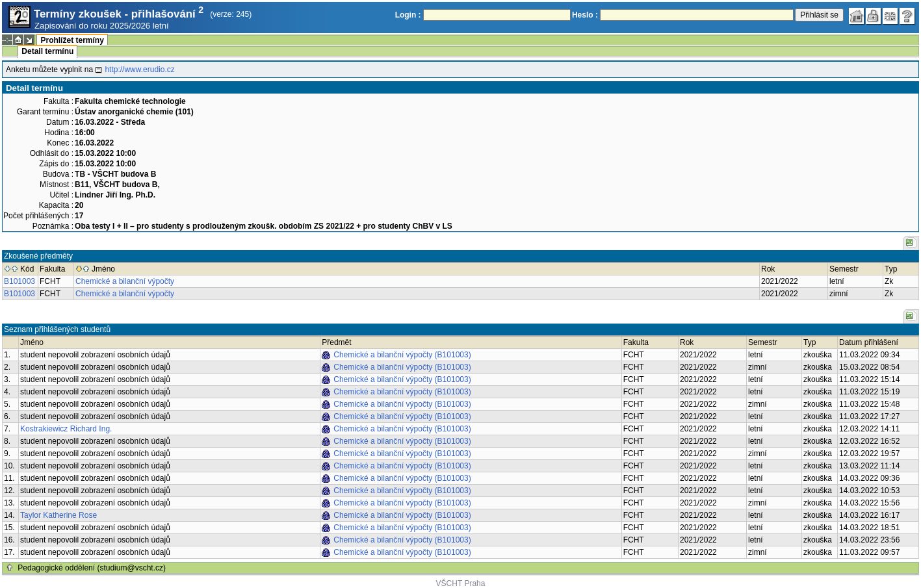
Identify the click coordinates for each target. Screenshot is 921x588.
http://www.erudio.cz (139, 70)
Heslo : (585, 15)
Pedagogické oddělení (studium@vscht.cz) (92, 568)
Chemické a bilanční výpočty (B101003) (402, 355)
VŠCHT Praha (461, 583)
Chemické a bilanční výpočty (125, 281)
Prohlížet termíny (72, 40)
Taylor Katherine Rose (58, 515)
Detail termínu (47, 51)
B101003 (19, 281)
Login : (408, 15)
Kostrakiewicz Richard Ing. (66, 429)
